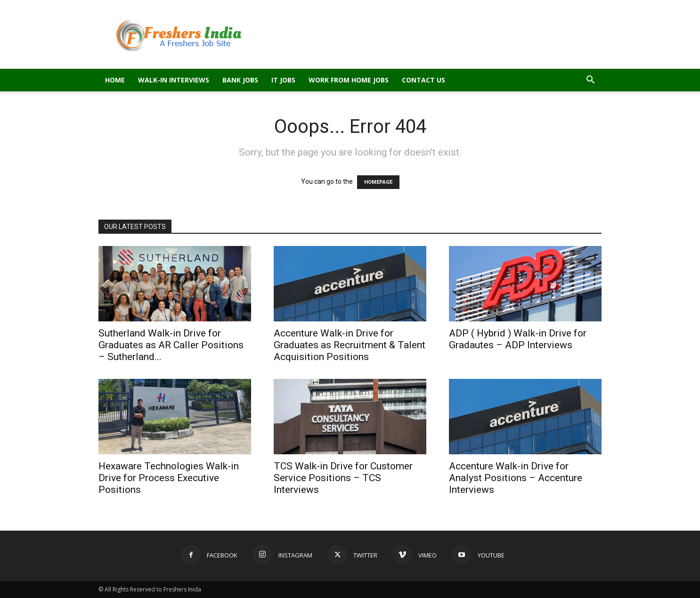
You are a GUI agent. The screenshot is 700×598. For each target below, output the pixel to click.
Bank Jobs (240, 80)
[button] (590, 81)
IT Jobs (283, 80)
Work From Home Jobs (349, 80)
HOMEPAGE (378, 182)
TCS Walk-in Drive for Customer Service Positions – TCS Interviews (343, 478)
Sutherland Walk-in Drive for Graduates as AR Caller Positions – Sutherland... (171, 345)
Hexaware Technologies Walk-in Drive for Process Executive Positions (169, 478)
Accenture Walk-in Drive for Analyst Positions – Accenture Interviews (516, 478)
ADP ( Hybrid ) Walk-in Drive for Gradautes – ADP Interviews (518, 339)
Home (115, 80)
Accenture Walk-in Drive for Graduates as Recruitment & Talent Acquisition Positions (350, 345)
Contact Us (423, 80)
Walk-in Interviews (174, 80)
